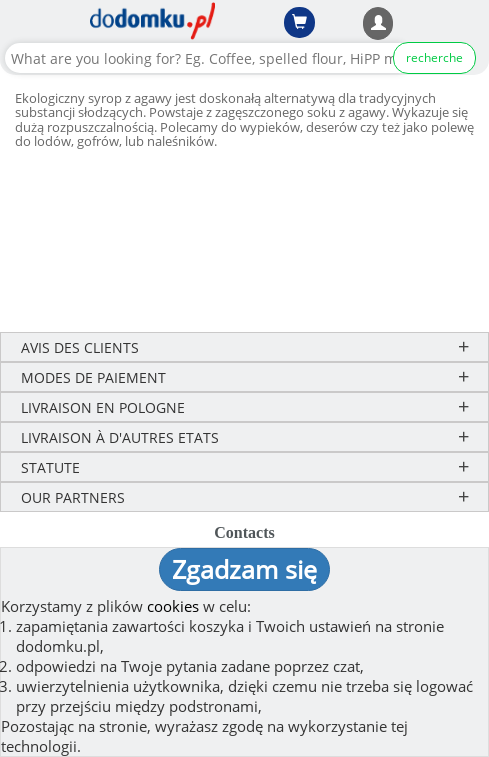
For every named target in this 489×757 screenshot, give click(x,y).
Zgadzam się (244, 569)
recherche (434, 57)
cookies (173, 606)
